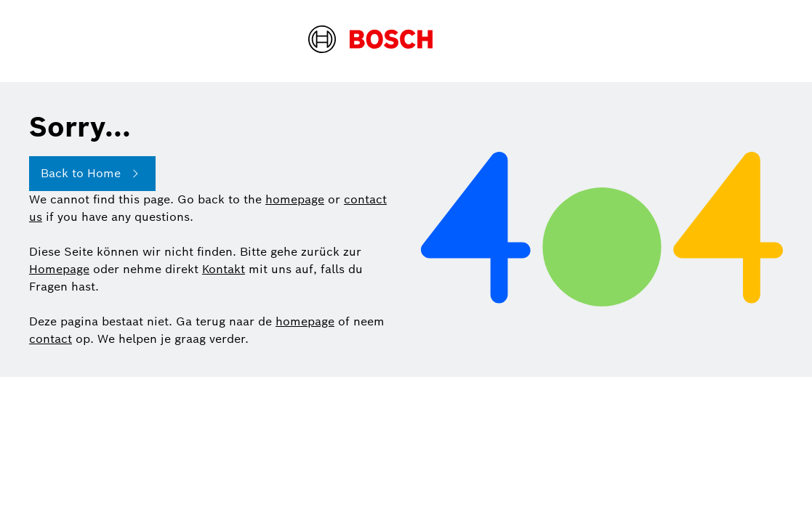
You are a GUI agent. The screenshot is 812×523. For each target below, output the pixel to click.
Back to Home (92, 174)
